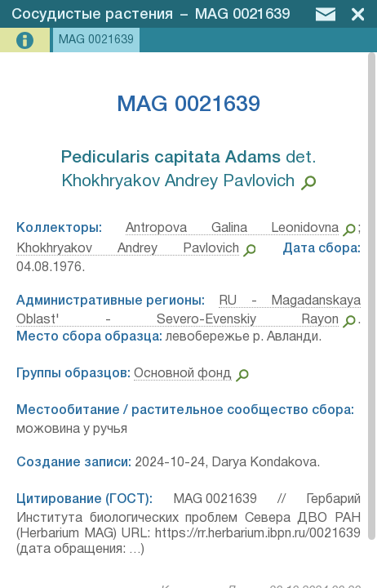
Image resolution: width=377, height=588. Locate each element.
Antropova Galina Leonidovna (232, 229)
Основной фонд (183, 374)
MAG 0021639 (242, 15)
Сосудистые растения (92, 15)
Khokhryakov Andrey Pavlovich (128, 249)
